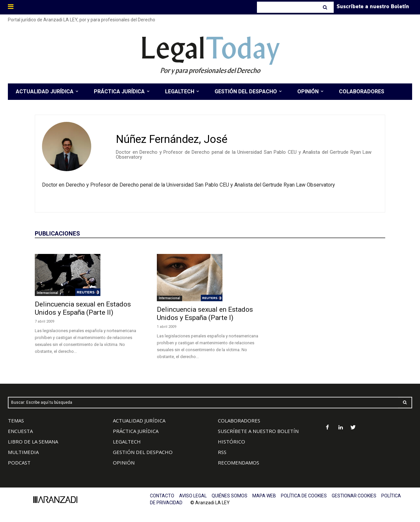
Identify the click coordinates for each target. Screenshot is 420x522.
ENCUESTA (20, 431)
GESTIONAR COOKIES (354, 496)
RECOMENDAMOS (239, 463)
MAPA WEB (264, 496)
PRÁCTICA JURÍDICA (136, 431)
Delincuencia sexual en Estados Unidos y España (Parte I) (205, 314)
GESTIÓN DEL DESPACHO (143, 452)
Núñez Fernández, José (172, 139)
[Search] (326, 7)
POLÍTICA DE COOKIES (304, 496)
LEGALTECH (127, 442)
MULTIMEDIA (23, 452)
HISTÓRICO (231, 442)
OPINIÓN (124, 463)
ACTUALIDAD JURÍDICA (139, 420)
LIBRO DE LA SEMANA (33, 442)
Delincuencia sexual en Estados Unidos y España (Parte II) (83, 308)
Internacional (47, 293)
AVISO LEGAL (193, 496)
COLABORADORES (239, 420)
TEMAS (16, 420)
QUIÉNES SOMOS (230, 496)
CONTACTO (162, 496)
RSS (222, 452)
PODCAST (19, 463)
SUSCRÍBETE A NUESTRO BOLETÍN (258, 431)
